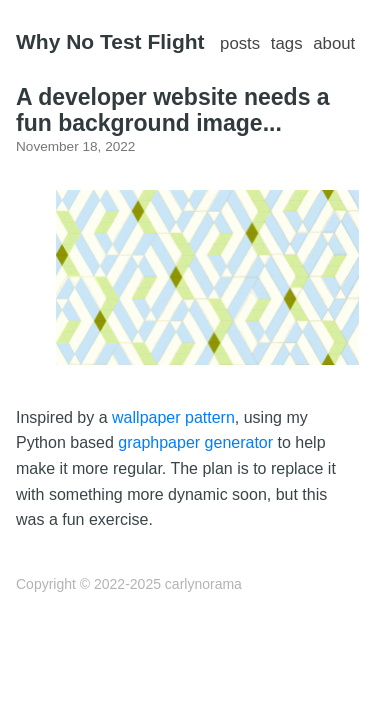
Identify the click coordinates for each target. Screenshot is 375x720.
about (334, 43)
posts (240, 43)
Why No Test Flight (110, 41)
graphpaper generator (195, 442)
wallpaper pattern (173, 417)
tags (287, 43)
